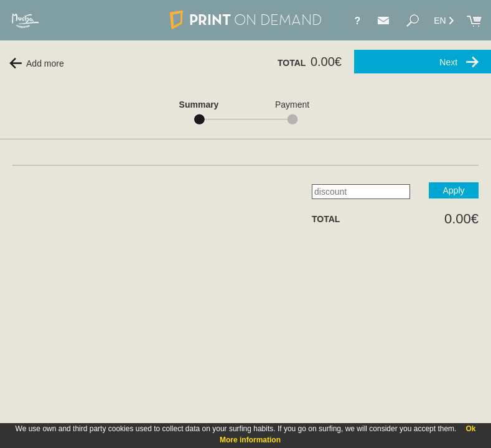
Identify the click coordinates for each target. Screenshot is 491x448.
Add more (37, 63)
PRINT (245, 20)
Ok (470, 429)
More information (250, 440)
